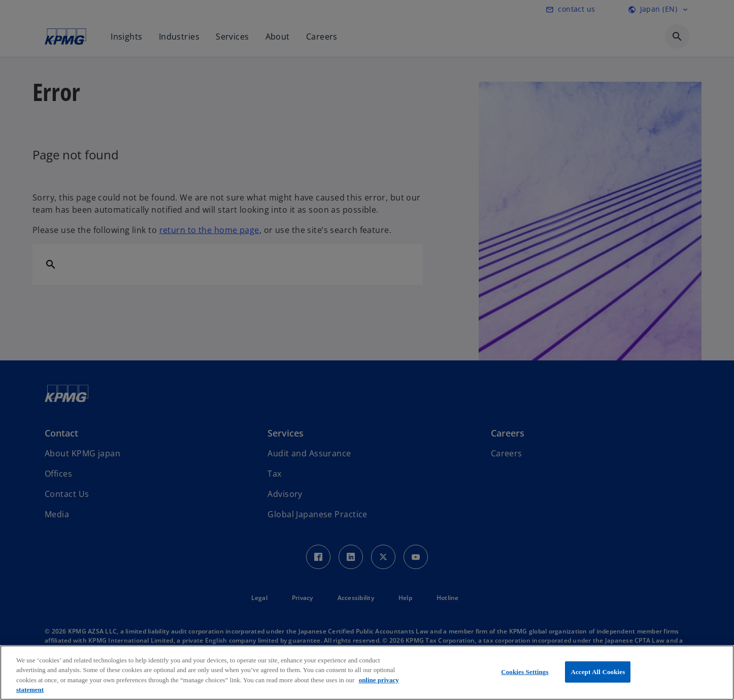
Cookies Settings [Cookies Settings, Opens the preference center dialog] (525, 672)
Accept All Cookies (598, 672)
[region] (367, 673)
